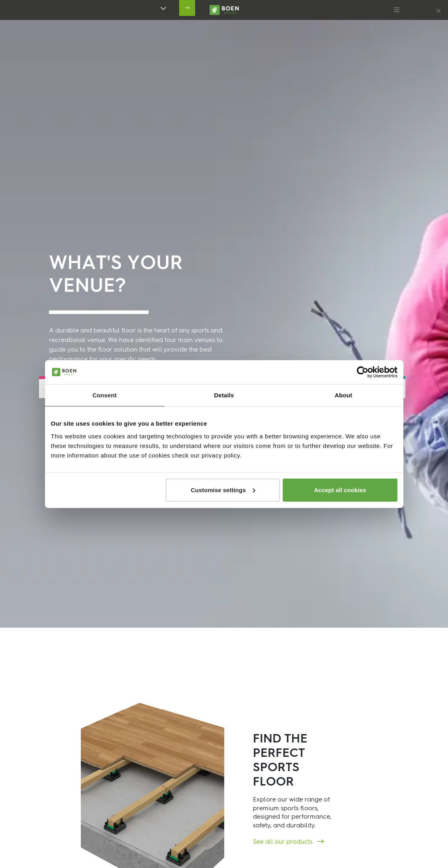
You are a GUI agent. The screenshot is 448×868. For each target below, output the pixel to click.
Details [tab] (224, 395)
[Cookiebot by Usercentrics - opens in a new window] (363, 372)
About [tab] (344, 395)
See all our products (284, 842)
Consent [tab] (105, 395)
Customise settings (223, 490)
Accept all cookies (340, 490)
